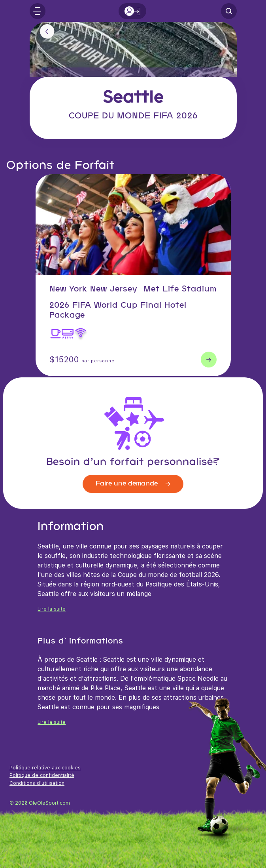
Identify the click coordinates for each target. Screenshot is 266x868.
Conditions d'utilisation (37, 783)
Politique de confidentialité (42, 775)
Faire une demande (133, 484)
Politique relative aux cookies (45, 768)
